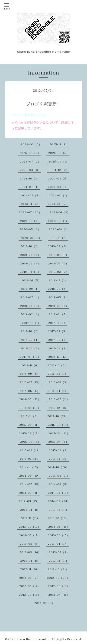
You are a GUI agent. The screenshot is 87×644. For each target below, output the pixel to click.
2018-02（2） (31, 314)
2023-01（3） (60, 212)
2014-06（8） (59, 484)
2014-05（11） (30, 493)
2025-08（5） (59, 153)
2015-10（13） (58, 416)
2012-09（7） (29, 578)
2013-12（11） (59, 510)
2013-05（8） (30, 544)
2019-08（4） (30, 255)
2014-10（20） (58, 467)
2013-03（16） (30, 552)
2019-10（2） (30, 246)
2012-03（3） (45, 603)
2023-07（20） (30, 212)
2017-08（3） (58, 331)
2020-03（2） (31, 238)
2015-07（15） (30, 433)
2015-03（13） (31, 450)
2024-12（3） (59, 170)
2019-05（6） (58, 263)
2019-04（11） (30, 272)
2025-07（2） (30, 161)
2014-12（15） (59, 459)
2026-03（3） (31, 144)
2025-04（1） (59, 161)
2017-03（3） (31, 348)
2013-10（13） (58, 518)
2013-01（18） (31, 561)
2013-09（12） (30, 527)
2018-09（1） (30, 289)
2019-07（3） (59, 255)
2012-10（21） (58, 569)
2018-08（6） (58, 289)
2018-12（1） (58, 280)
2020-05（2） (30, 229)
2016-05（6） (30, 391)
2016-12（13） (59, 357)
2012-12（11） (59, 561)
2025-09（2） (30, 153)
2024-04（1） (30, 187)
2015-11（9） (30, 416)
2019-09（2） (58, 246)
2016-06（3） (59, 382)
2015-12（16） (59, 408)
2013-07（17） (30, 535)
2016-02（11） (59, 399)
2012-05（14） (30, 595)
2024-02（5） (31, 195)
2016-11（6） (31, 365)
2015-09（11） (30, 425)
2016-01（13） (30, 408)
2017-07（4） (30, 340)
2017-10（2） (30, 331)
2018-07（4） (31, 297)
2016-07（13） (30, 382)
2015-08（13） (59, 425)
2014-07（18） (30, 484)
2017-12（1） (31, 323)
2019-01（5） (31, 280)
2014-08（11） (59, 476)
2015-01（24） (30, 459)
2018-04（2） (30, 306)
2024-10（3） (30, 178)
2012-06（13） (59, 586)
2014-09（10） (30, 476)
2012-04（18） (59, 595)
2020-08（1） (58, 221)
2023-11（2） (30, 204)
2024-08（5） (59, 178)
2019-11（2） (59, 238)
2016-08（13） (59, 374)
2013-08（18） (59, 527)
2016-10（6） (58, 365)
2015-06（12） (59, 433)
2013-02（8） (59, 552)
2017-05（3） (58, 340)
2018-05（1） (58, 297)
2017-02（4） (58, 348)
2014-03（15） (29, 501)
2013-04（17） (58, 544)
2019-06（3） (30, 263)
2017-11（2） (58, 323)
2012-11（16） (30, 569)
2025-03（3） (31, 170)
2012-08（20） (58, 578)
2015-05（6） (30, 442)
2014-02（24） (59, 501)
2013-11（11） (30, 518)
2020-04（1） (59, 229)
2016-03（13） (30, 399)
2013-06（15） (59, 535)
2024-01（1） (59, 195)
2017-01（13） (30, 357)
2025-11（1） (59, 144)
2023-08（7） (58, 204)
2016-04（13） (59, 391)
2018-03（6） (58, 306)
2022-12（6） (30, 221)
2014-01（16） (31, 510)
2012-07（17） (30, 586)
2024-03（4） (59, 187)
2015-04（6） (58, 442)
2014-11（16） (30, 467)
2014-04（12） (59, 493)
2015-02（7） (59, 450)
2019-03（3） (59, 272)
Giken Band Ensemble (33, 639)
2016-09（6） (30, 374)
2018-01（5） (59, 314)
